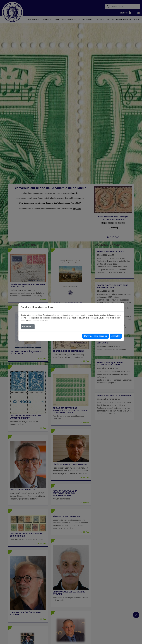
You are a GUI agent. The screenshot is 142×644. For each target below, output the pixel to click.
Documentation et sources (126, 20)
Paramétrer (28, 327)
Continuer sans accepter (96, 336)
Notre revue (85, 20)
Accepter (116, 336)
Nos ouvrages (102, 20)
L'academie (34, 20)
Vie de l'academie (51, 20)
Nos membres (69, 20)
